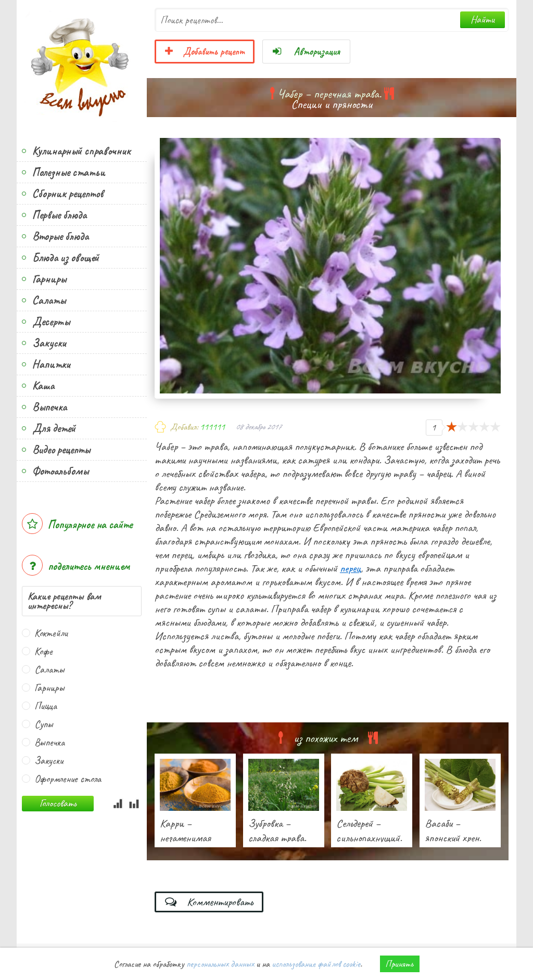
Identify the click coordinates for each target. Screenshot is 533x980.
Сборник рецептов (68, 194)
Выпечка (49, 407)
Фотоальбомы (60, 471)
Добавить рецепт (205, 52)
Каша (43, 386)
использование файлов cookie (316, 964)
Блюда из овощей (66, 258)
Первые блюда (59, 215)
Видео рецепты (61, 450)
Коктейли (51, 633)
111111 (212, 427)
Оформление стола (68, 779)
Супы (44, 724)
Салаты (49, 300)
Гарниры (49, 279)
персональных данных (220, 964)
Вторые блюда (60, 236)
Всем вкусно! (82, 65)
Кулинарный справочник (81, 151)
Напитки (51, 364)
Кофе (43, 651)
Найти (483, 20)
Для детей (54, 428)
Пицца (46, 706)
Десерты (51, 322)
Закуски (49, 343)
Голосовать (58, 803)
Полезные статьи (69, 172)
